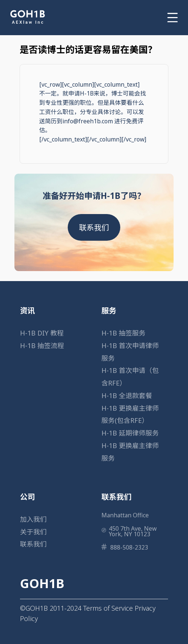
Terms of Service (108, 608)
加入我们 (33, 519)
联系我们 (94, 227)
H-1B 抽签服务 (123, 333)
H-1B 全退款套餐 (127, 396)
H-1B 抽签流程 (42, 346)
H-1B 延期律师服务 (130, 433)
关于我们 (33, 532)
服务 (109, 310)
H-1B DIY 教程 (42, 333)
